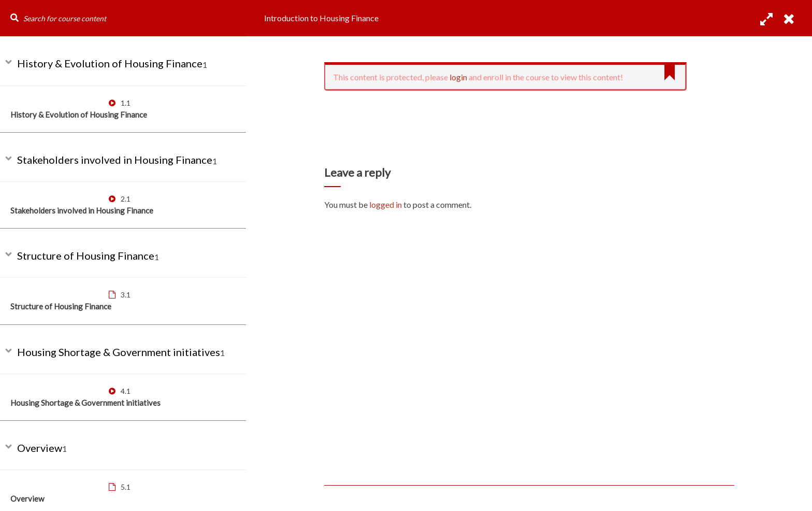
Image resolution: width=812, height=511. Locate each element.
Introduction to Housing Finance (321, 18)
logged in (386, 204)
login (458, 77)
